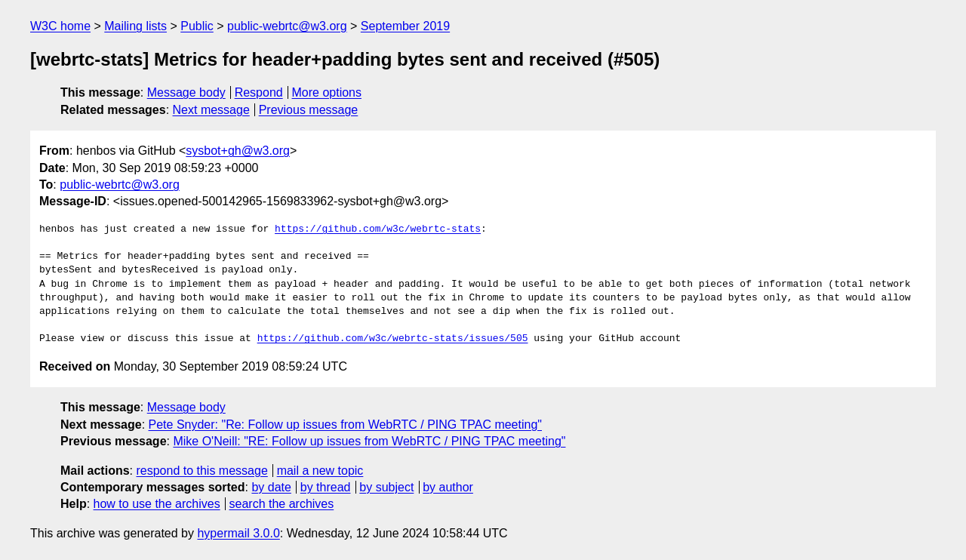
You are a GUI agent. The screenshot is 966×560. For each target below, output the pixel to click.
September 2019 (405, 26)
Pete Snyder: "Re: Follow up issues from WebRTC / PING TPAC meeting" (345, 425)
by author (448, 487)
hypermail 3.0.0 (238, 533)
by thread (326, 487)
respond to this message (202, 471)
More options (327, 92)
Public (197, 26)
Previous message (309, 110)
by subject (386, 487)
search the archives (282, 504)
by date (271, 487)
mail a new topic (320, 471)
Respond (259, 92)
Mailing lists (135, 26)
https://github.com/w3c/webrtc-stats (378, 229)
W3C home (60, 26)
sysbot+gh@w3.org (238, 151)
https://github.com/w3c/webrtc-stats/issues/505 (393, 339)
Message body (186, 92)
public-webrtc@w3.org (287, 26)
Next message (211, 110)
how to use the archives (157, 504)
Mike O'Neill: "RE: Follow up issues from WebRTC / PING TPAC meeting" (369, 441)
